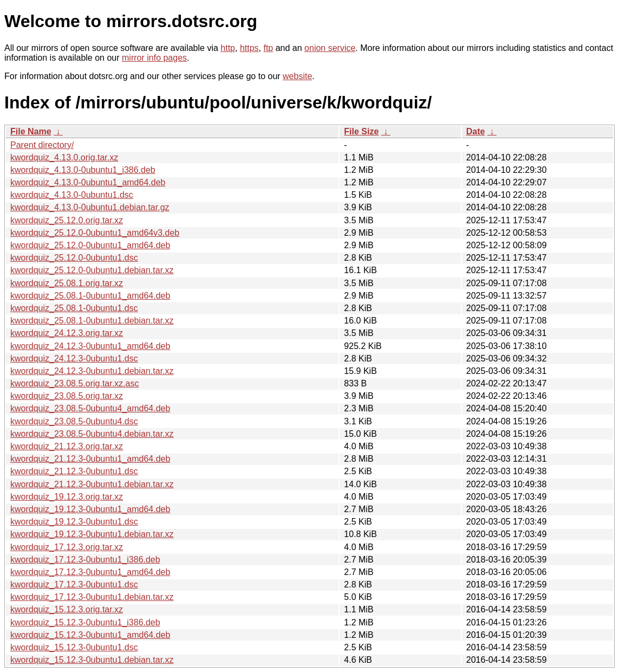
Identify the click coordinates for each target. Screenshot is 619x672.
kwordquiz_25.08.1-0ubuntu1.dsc (74, 308)
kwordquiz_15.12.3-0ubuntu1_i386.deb (85, 622)
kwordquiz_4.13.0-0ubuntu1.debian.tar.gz (90, 207)
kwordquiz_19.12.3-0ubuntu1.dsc (74, 522)
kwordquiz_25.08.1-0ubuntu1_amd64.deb (90, 296)
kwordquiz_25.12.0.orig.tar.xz (67, 220)
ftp (268, 48)
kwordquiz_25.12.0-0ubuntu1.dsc (74, 258)
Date (476, 131)
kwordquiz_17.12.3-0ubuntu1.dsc (74, 584)
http (228, 48)
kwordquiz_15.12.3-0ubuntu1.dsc (74, 647)
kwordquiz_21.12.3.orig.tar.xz (67, 446)
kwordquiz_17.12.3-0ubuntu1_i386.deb (85, 560)
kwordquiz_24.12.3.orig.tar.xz (67, 333)
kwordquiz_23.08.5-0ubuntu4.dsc (74, 421)
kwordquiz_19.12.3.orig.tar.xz (67, 497)
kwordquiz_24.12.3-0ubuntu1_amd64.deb (90, 346)
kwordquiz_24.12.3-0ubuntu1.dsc (74, 358)
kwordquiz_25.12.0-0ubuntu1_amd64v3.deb (95, 233)
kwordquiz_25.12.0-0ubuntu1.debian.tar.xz (92, 270)
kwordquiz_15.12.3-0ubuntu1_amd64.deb (90, 635)
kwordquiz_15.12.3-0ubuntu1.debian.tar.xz (92, 660)
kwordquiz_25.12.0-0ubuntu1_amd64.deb (90, 245)
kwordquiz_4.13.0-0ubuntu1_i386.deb (83, 170)
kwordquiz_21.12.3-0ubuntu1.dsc (74, 471)
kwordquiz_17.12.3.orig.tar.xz (67, 547)
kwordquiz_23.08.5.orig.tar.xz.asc (74, 383)
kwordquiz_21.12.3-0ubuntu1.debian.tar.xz (92, 484)
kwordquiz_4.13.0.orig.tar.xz (64, 157)
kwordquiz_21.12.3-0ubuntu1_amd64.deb (90, 459)
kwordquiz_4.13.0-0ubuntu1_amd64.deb (88, 182)
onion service (330, 48)
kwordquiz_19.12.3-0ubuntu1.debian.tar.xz (92, 534)
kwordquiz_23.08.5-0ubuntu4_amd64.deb (90, 408)
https (249, 48)
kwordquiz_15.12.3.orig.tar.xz (67, 609)
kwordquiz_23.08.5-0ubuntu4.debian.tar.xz (92, 434)
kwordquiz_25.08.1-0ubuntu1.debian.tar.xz (92, 321)
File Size (361, 131)
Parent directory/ (42, 145)
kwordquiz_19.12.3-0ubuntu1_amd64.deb (90, 509)
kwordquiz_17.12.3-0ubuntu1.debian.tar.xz (92, 597)
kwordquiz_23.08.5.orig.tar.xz (67, 396)
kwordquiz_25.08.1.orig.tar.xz (67, 283)
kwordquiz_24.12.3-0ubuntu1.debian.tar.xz (92, 371)
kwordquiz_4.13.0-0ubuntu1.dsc (72, 195)
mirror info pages (154, 58)
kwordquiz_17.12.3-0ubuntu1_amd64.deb (90, 572)
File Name (31, 131)
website (297, 76)
